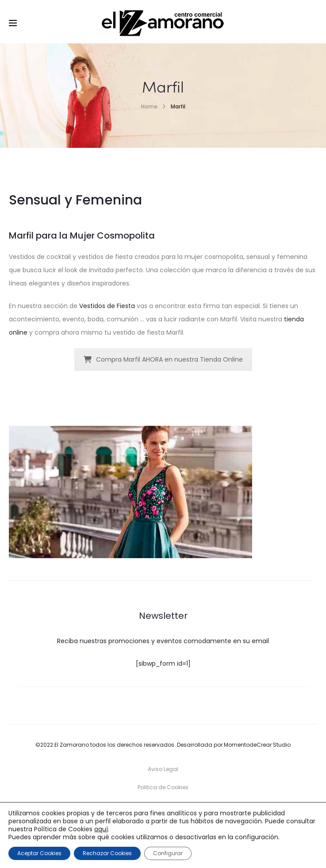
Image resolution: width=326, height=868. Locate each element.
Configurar (168, 853)
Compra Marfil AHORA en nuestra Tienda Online (163, 359)
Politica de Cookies (163, 787)
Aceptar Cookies (39, 853)
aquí (101, 829)
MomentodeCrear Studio (257, 745)
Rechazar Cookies (107, 853)
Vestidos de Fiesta (107, 306)
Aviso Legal (163, 769)
